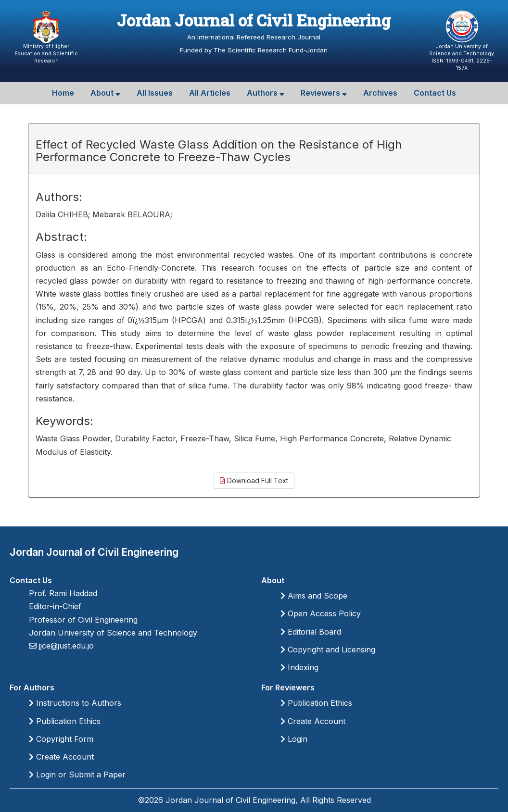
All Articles (210, 93)
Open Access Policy (321, 613)
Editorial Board (311, 632)
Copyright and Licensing (328, 650)
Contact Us (435, 93)
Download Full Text (254, 481)
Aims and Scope (314, 596)
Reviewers (324, 93)
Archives (380, 93)
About (105, 93)
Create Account (61, 757)
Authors (266, 93)
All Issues (155, 93)
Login (294, 739)
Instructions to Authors (75, 703)
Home (63, 93)
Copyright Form (61, 739)
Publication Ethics (65, 721)
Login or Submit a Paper (77, 775)
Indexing (299, 667)
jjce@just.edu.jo (65, 646)
